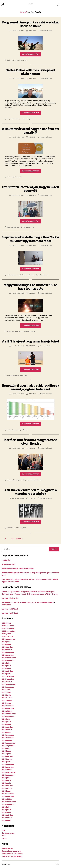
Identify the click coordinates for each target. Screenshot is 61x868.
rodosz (22, 119)
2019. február (7, 650)
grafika (15, 177)
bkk (13, 331)
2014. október (7, 770)
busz (19, 331)
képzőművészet (22, 275)
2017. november (8, 679)
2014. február (7, 788)
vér (48, 275)
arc (8, 119)
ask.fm (17, 528)
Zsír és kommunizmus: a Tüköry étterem (43, 594)
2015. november (8, 738)
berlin (9, 60)
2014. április (6, 783)
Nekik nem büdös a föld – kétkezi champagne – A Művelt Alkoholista (28, 602)
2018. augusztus (8, 660)
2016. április (6, 724)
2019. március (7, 647)
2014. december (8, 764)
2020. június (6, 634)
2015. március (7, 756)
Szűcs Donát (20, 31)
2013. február (7, 818)
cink (13, 60)
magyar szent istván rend (34, 480)
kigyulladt (27, 331)
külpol (17, 60)
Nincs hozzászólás (46, 31)
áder (9, 227)
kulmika (5, 598)
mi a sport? (20, 430)
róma (26, 60)
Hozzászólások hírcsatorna (12, 854)
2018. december (8, 652)
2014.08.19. (32, 498)
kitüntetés (22, 480)
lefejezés (16, 375)
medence (16, 119)
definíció (13, 430)
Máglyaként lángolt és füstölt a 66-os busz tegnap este (31, 287)
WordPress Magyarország (12, 856)
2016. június (6, 722)
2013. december (8, 794)
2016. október (7, 711)
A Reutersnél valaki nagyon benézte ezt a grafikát (31, 131)
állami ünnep (15, 227)
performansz (42, 275)
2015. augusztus (8, 746)
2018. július (6, 663)
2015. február (7, 759)
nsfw (36, 275)
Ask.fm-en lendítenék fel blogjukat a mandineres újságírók (30, 492)
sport (26, 430)
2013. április (6, 812)
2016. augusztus (8, 716)
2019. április (6, 644)
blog (21, 528)
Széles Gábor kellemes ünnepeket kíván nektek (31, 72)
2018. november (8, 655)
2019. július (6, 642)
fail (12, 177)
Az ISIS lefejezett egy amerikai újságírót (31, 341)
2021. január (6, 623)
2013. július (6, 807)
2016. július (6, 719)
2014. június (6, 780)
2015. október (7, 740)
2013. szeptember (9, 802)
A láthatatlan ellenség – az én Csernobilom (18, 568)
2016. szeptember (9, 714)
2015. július (6, 748)
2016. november (8, 708)
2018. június (6, 666)
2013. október (7, 799)
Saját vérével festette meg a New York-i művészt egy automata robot (31, 239)
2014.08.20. (32, 31)
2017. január (6, 703)
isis (12, 375)
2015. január (7, 762)
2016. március (7, 727)
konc (31, 4)
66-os (9, 331)
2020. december (8, 626)
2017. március (7, 698)
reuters (20, 177)
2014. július (6, 778)
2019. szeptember (9, 639)
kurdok (21, 60)
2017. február (7, 700)
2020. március (7, 636)
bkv (16, 331)
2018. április (6, 668)
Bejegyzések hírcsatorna (11, 851)
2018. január (7, 674)
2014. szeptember (9, 772)
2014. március (7, 786)
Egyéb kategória (8, 833)
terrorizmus (23, 375)
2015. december (8, 735)
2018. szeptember (9, 658)
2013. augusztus (8, 804)
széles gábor (29, 119)
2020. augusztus (8, 631)
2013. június (6, 810)
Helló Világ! (6, 560)
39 (12, 539)
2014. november (8, 767)
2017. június (6, 692)
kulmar (4, 838)
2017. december (8, 676)
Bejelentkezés (7, 848)
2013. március (7, 815)
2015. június (6, 751)
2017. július (6, 690)
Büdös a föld (14, 598)
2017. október (7, 682)
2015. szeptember (9, 743)
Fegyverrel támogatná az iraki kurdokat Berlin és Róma (30, 24)
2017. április (6, 695)
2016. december (8, 706)
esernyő (31, 227)
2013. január (7, 820)
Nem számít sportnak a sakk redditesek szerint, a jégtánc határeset (31, 387)
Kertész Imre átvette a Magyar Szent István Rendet (31, 442)
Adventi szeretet (8, 564)
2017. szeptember (9, 684)
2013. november (8, 796)
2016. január (6, 732)
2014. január (7, 791)
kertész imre (14, 480)
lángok (33, 331)
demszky (25, 227)
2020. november (8, 628)
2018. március (7, 671)
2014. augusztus (8, 775)
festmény (14, 275)
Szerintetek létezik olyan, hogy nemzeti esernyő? (31, 189)
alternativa (11, 528)
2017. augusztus (8, 687)
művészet (31, 275)
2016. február (7, 730)
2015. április (6, 754)
